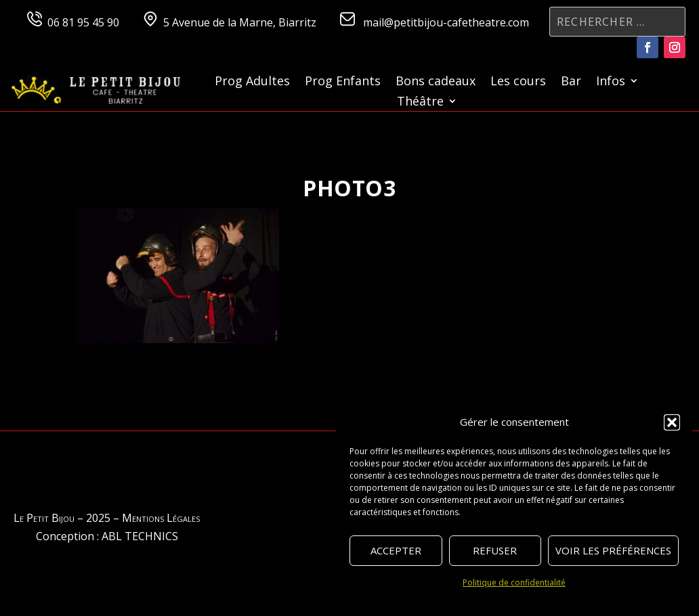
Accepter (396, 550)
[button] (672, 422)
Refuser (495, 550)
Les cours (518, 82)
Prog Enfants (343, 82)
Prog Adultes (252, 82)
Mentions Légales (161, 518)
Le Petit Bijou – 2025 (62, 518)
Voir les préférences (613, 550)
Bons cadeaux (436, 82)
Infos (611, 82)
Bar (571, 82)
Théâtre (420, 103)
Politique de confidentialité (514, 582)
